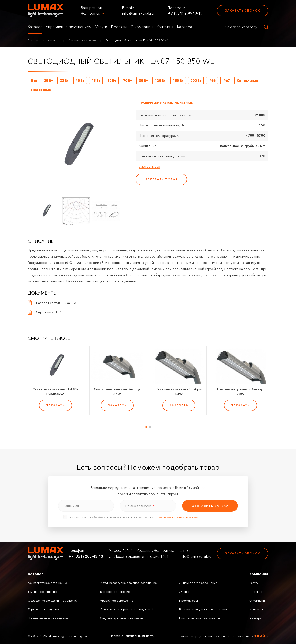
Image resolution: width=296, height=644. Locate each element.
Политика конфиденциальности (132, 636)
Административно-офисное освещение (128, 583)
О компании (142, 27)
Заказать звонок (243, 11)
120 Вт (160, 81)
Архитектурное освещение (47, 583)
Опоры (184, 592)
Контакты (165, 27)
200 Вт (196, 81)
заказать (56, 405)
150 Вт (178, 81)
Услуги (101, 27)
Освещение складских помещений (53, 600)
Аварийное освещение (117, 600)
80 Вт (143, 81)
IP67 (226, 81)
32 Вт (64, 81)
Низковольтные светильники (199, 618)
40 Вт (80, 81)
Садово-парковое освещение (121, 618)
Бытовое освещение (115, 592)
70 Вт (128, 81)
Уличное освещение (82, 40)
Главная (33, 40)
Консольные (247, 81)
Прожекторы (188, 600)
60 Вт (112, 81)
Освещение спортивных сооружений (127, 609)
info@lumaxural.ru (138, 13)
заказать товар (161, 179)
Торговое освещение (43, 609)
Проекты (119, 27)
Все (34, 81)
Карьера (185, 27)
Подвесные (41, 90)
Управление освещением (69, 27)
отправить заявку (210, 506)
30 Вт (48, 81)
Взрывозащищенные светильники (203, 609)
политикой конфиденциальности (179, 517)
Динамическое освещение (198, 583)
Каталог (35, 27)
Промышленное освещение (48, 618)
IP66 (212, 81)
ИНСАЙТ (260, 636)
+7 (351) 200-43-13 (185, 13)
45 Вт (96, 81)
